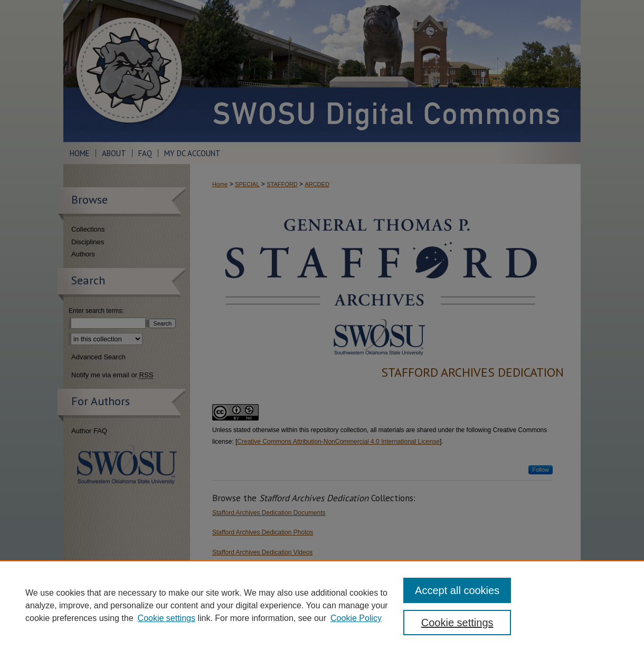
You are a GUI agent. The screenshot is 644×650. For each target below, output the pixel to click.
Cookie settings (167, 618)
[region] (322, 605)
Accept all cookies (457, 590)
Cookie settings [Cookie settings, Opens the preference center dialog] (457, 623)
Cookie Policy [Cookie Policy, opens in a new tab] (356, 618)
